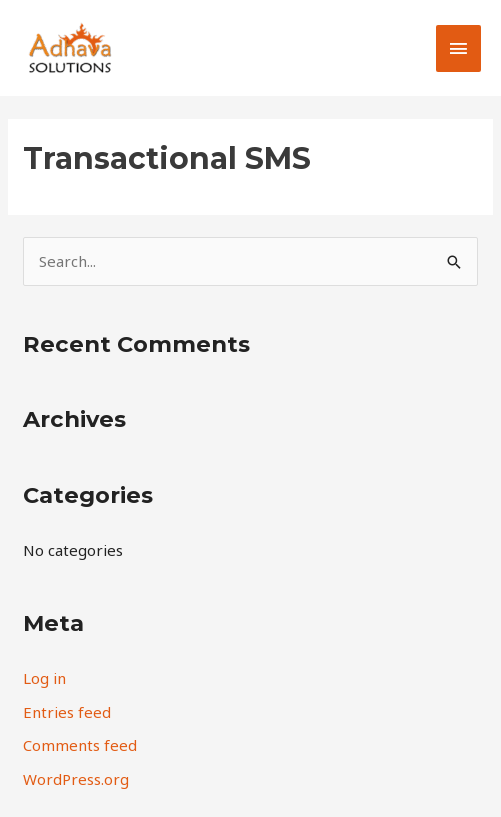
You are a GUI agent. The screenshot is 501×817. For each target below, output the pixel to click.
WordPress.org (76, 779)
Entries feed (67, 712)
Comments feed (80, 745)
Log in (44, 678)
